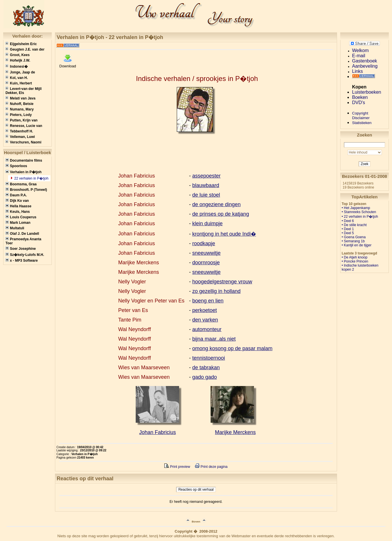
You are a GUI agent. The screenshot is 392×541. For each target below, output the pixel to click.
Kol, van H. (17, 78)
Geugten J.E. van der (25, 49)
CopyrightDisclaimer (361, 116)
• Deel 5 (348, 233)
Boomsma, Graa (21, 184)
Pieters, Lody (19, 115)
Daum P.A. (16, 195)
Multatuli (15, 228)
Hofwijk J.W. (18, 60)
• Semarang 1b (353, 241)
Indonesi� (17, 67)
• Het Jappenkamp (356, 208)
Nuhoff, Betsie (20, 104)
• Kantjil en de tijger (357, 245)
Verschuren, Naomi (23, 142)
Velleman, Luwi (20, 137)
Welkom (360, 50)
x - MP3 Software (22, 261)
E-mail (359, 56)
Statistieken (362, 123)
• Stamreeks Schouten (359, 212)
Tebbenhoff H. (19, 131)
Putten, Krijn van (22, 120)
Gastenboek (365, 61)
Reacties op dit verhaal (196, 490)
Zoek (365, 164)
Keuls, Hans (18, 212)
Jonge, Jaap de (20, 72)
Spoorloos (16, 166)
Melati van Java (20, 98)
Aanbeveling (365, 66)
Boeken (360, 97)
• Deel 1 (348, 229)
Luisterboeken (367, 92)
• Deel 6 (348, 221)
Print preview (177, 467)
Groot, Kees (18, 55)
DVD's (359, 103)
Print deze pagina (211, 467)
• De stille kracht (354, 225)
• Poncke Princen (355, 261)
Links (357, 71)
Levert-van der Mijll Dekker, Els (24, 91)
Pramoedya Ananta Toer (23, 241)
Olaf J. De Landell (22, 234)
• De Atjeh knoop (355, 257)
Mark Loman (18, 223)
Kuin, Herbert (19, 83)
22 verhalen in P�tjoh (31, 178)
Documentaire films (24, 160)
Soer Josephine (21, 249)
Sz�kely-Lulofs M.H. (25, 255)
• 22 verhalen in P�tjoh (360, 217)
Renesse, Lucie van (24, 126)
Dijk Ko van (17, 201)
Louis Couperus (21, 217)
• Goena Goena (354, 237)
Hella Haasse (18, 206)
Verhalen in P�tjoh (24, 172)
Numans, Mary (20, 109)
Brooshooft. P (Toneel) (26, 190)
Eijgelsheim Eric (21, 44)
